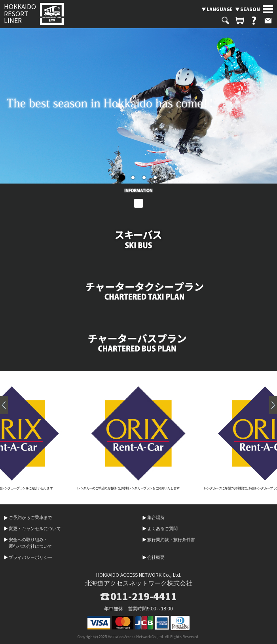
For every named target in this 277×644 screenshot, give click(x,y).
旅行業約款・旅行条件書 (171, 540)
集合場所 (156, 517)
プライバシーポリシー (30, 557)
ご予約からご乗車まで (30, 517)
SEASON (250, 9)
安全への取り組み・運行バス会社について (30, 543)
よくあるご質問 (162, 528)
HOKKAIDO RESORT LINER (20, 14)
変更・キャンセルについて (35, 528)
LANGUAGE (220, 9)
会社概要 (156, 557)
